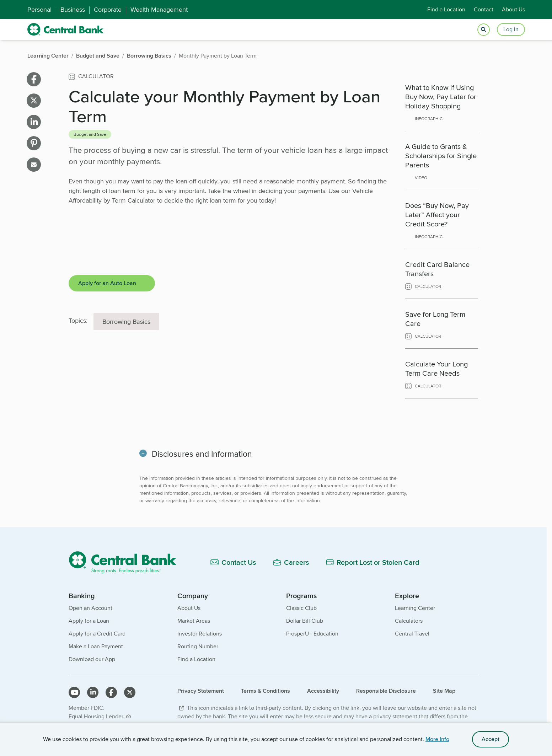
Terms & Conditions (266, 691)
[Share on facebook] (34, 79)
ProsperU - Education (312, 634)
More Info (437, 739)
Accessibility (323, 691)
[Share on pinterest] (34, 143)
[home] (66, 30)
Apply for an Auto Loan (107, 283)
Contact (484, 9)
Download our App (92, 659)
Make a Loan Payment (96, 646)
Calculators (409, 621)
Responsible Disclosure (386, 691)
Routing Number (198, 646)
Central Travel (412, 634)
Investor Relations (200, 634)
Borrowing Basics (126, 321)
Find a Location (446, 9)
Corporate (108, 10)
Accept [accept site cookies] (491, 739)
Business (73, 10)
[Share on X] (34, 101)
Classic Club (301, 608)
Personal (39, 10)
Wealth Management (159, 10)
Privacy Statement (201, 691)
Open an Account (90, 608)
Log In (511, 29)
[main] (273, 317)
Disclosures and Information (203, 454)
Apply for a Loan (89, 621)
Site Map (444, 691)
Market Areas (194, 621)
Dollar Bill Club (305, 621)
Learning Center (415, 608)
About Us (513, 9)
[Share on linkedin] (34, 122)
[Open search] (484, 30)
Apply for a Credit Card (97, 634)
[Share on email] (34, 165)
